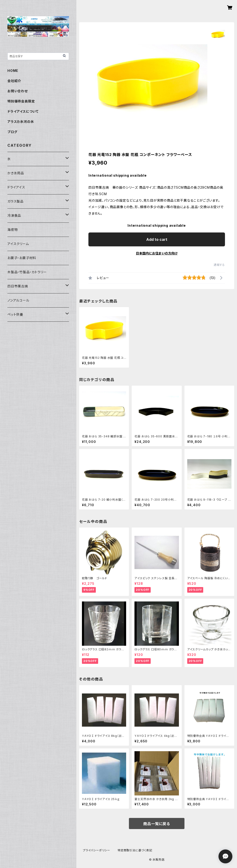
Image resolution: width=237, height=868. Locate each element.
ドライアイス (16, 187)
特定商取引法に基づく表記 (135, 850)
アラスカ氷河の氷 (21, 122)
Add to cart (157, 239)
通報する (219, 265)
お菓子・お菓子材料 (22, 258)
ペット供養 (15, 314)
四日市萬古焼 (18, 286)
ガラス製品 (16, 201)
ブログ (12, 132)
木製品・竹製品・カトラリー (27, 272)
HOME (13, 71)
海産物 (12, 230)
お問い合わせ (18, 91)
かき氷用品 (16, 173)
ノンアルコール (18, 300)
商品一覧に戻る (157, 824)
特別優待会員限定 (21, 101)
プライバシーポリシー (97, 850)
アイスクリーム (18, 244)
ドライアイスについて (23, 111)
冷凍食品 (14, 215)
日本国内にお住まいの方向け (157, 253)
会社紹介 (14, 81)
